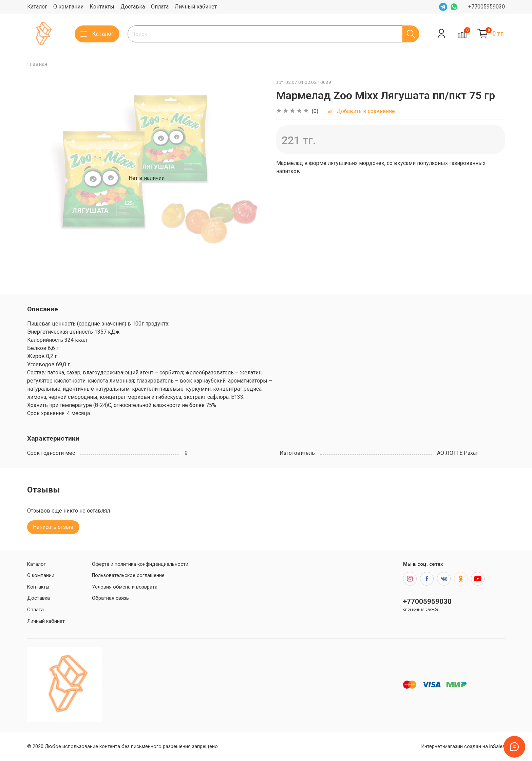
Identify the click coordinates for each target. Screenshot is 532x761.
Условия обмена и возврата (125, 587)
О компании (68, 7)
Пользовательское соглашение (128, 576)
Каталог (37, 7)
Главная (37, 64)
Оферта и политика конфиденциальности (140, 564)
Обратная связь (110, 598)
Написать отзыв (53, 527)
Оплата (160, 7)
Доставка (133, 7)
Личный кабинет (196, 7)
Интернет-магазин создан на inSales (463, 747)
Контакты (102, 7)
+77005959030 (487, 7)
